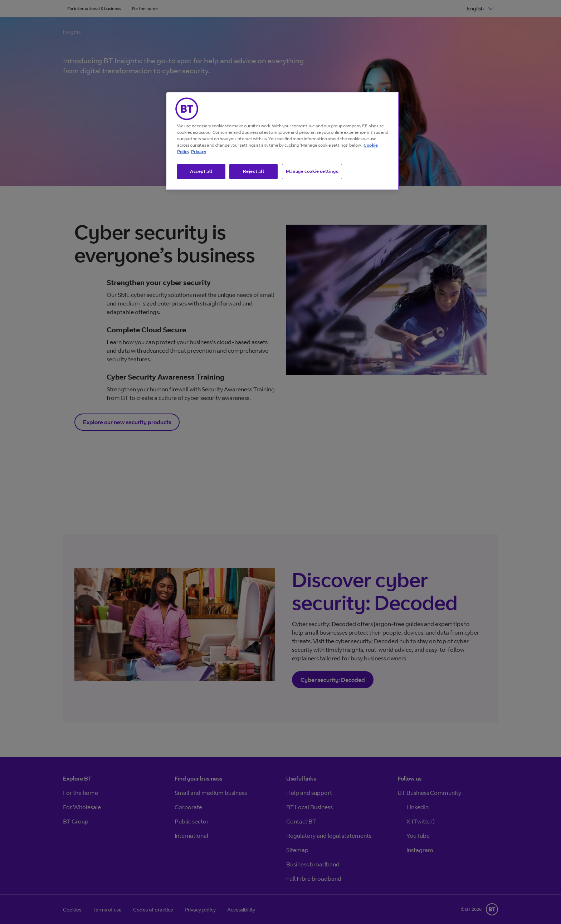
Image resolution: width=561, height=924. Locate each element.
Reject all (254, 171)
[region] (283, 141)
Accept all (201, 171)
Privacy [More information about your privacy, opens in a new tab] (199, 151)
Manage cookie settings (312, 171)
